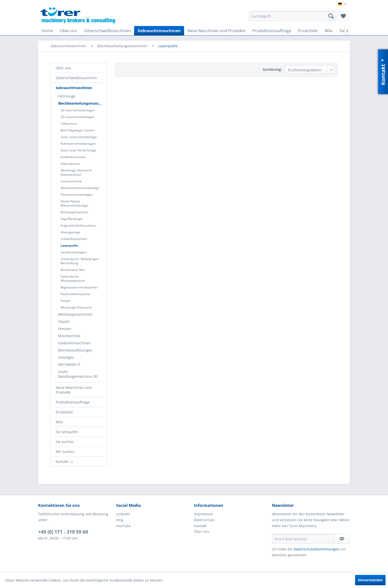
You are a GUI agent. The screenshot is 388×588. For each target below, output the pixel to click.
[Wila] (329, 31)
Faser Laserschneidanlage (79, 137)
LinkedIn (123, 514)
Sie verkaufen (67, 432)
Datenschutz (204, 520)
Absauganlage (71, 232)
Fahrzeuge (67, 96)
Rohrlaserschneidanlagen (78, 144)
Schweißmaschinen (74, 239)
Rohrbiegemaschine (74, 212)
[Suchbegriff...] (293, 16)
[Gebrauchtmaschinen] (159, 31)
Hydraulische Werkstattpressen (73, 279)
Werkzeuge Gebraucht (76, 307)
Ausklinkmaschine (73, 157)
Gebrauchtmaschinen (74, 88)
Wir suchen (65, 452)
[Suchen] (331, 16)
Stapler (64, 321)
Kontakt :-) (64, 461)
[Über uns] (69, 31)
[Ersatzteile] (308, 31)
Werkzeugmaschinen (75, 314)
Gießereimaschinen (74, 343)
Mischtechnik (69, 336)
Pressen (65, 329)
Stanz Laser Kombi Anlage (79, 150)
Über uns (63, 68)
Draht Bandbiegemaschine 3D (78, 374)
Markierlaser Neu (73, 270)
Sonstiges (66, 357)
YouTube (123, 526)
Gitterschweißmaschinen (76, 78)
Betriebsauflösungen (75, 350)
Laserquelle (69, 246)
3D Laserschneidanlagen (78, 117)
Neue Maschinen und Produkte (74, 390)
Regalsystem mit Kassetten (79, 287)
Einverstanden (370, 580)
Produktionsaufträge (73, 402)
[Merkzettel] (343, 16)
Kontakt (200, 526)
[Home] (47, 31)
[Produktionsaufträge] (272, 31)
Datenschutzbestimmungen (316, 549)
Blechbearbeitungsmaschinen (81, 103)
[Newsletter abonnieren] (342, 539)
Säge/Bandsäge (72, 219)
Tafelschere (69, 124)
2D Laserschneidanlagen (78, 110)
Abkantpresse (70, 164)
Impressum (203, 514)
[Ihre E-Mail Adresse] (303, 539)
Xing (120, 520)
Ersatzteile (64, 412)
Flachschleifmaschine (75, 294)
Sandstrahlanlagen (74, 252)
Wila (59, 422)
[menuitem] (293, 16)
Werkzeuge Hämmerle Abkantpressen (76, 172)
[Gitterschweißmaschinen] (107, 31)
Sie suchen (65, 442)
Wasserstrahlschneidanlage (80, 188)
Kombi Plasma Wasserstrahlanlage (74, 203)
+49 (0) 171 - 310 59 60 (63, 532)
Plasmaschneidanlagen (77, 195)
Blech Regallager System (78, 130)
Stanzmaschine (71, 181)
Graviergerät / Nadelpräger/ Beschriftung (80, 261)
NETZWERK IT (69, 365)
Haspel (65, 301)
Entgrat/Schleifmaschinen (78, 225)
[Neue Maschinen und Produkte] (217, 31)
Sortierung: (272, 69)
